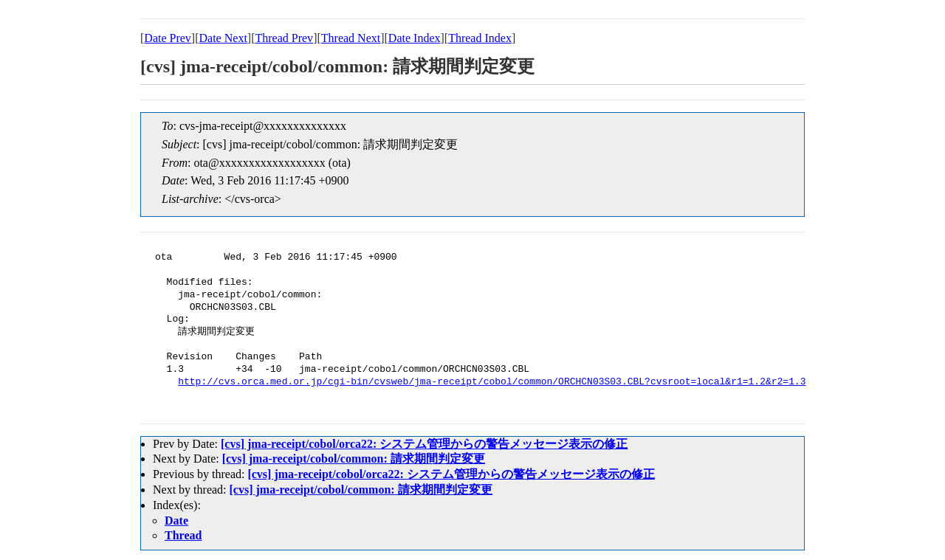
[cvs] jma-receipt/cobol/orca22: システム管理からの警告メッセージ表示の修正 (424, 444)
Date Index (415, 38)
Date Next (223, 38)
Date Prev (168, 38)
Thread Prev (284, 38)
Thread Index (480, 38)
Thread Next (351, 38)
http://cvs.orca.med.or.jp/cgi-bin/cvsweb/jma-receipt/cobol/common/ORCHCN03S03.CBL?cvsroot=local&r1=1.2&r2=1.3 (492, 382)
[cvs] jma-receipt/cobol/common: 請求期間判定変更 (354, 459)
